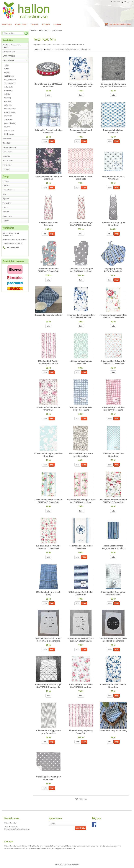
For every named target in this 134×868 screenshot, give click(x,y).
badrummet (8, 105)
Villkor (57, 25)
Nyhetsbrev (7, 203)
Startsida (33, 31)
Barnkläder (16, 143)
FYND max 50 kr (9, 52)
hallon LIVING (16, 60)
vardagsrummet (10, 83)
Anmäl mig (80, 828)
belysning (7, 98)
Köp (52, 141)
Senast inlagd (85, 49)
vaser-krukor (8, 91)
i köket (6, 65)
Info (48, 95)
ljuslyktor (7, 94)
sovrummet (8, 101)
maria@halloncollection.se (13, 243)
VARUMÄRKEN (16, 56)
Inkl (125, 2)
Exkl (132, 2)
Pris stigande (59, 49)
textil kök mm (9, 76)
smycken (7, 127)
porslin (6, 69)
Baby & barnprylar (16, 148)
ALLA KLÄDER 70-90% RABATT (16, 46)
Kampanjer (7, 165)
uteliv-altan (8, 116)
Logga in (6, 221)
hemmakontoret (10, 109)
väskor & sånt (9, 130)
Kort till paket (8, 160)
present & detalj (10, 123)
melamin (7, 72)
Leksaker (16, 156)
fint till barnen (9, 134)
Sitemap (6, 169)
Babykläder (16, 139)
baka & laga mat (10, 80)
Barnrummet (16, 152)
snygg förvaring (9, 112)
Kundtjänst (21, 25)
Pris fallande (72, 49)
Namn (48, 49)
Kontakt (6, 212)
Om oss (35, 25)
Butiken (46, 25)
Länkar (6, 207)
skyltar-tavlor (8, 87)
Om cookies (7, 216)
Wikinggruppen (74, 864)
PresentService (9, 190)
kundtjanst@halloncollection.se (14, 239)
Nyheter (6, 199)
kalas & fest (8, 119)
